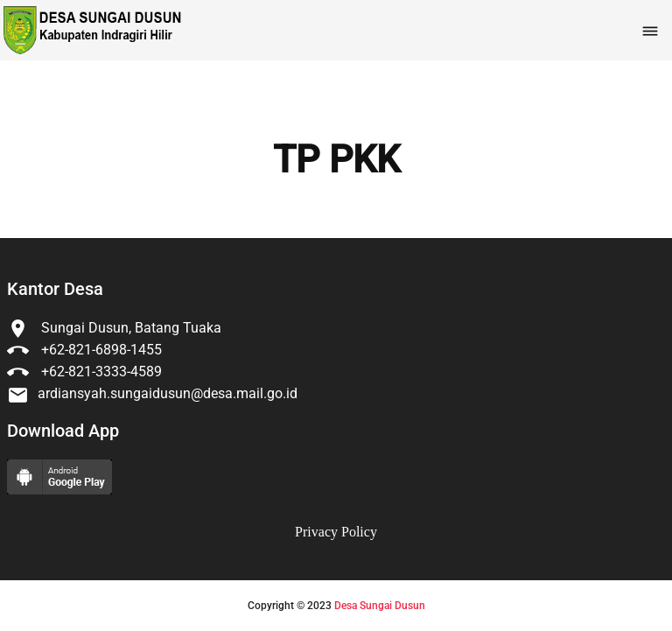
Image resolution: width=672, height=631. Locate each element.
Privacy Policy (336, 532)
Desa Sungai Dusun (380, 606)
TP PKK (336, 160)
